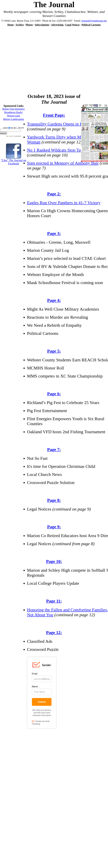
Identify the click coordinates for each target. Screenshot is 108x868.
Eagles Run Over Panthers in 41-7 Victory (64, 203)
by (17, 136)
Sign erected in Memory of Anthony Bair (63, 163)
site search (10, 136)
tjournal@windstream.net (94, 21)
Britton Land (14, 116)
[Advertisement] (29, 58)
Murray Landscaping (14, 119)
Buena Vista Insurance (14, 109)
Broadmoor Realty (13, 112)
